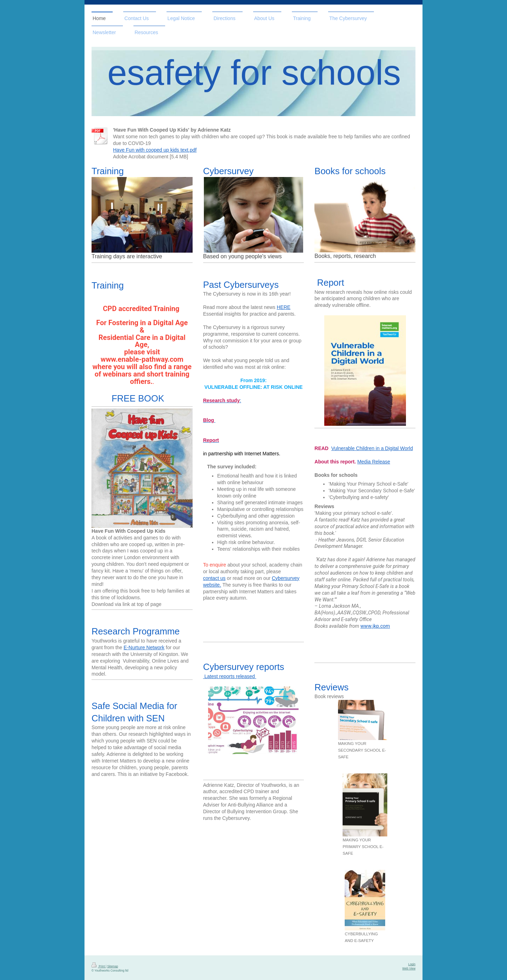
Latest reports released (230, 676)
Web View (409, 968)
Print (99, 966)
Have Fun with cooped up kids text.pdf (155, 150)
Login (412, 964)
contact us (214, 578)
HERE (284, 307)
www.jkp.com (375, 626)
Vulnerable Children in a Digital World (372, 448)
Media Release (374, 462)
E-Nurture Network (144, 647)
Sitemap (112, 966)
